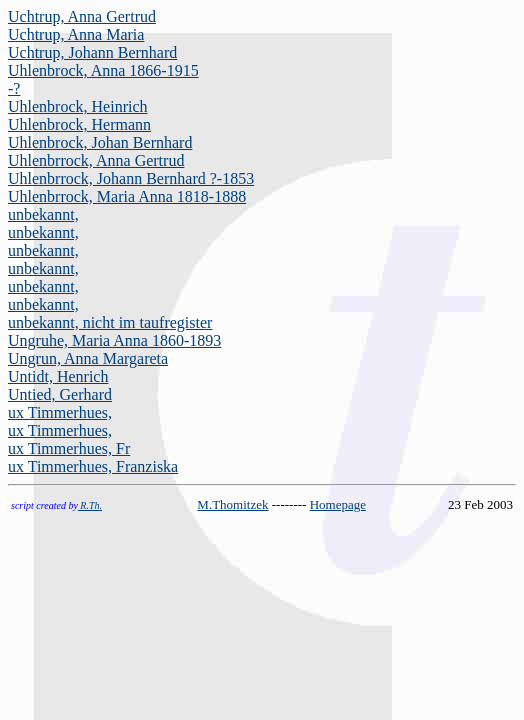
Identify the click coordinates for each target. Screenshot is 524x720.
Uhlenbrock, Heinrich (78, 106)
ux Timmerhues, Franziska (93, 466)
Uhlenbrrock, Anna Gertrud (96, 160)
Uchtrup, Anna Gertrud (82, 16)
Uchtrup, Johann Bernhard (92, 52)
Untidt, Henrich (58, 376)
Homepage (338, 504)
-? (14, 88)
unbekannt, (43, 214)
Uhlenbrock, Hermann (79, 124)
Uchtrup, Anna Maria (76, 34)
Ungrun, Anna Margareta (88, 358)
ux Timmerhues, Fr (69, 448)
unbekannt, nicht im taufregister (110, 322)
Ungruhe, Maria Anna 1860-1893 (114, 340)
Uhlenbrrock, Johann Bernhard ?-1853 (131, 178)
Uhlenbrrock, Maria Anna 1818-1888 (127, 196)
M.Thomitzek (232, 504)
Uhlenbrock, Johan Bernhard (100, 142)
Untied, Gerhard (60, 394)
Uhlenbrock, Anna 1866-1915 (103, 70)
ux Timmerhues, (60, 412)
